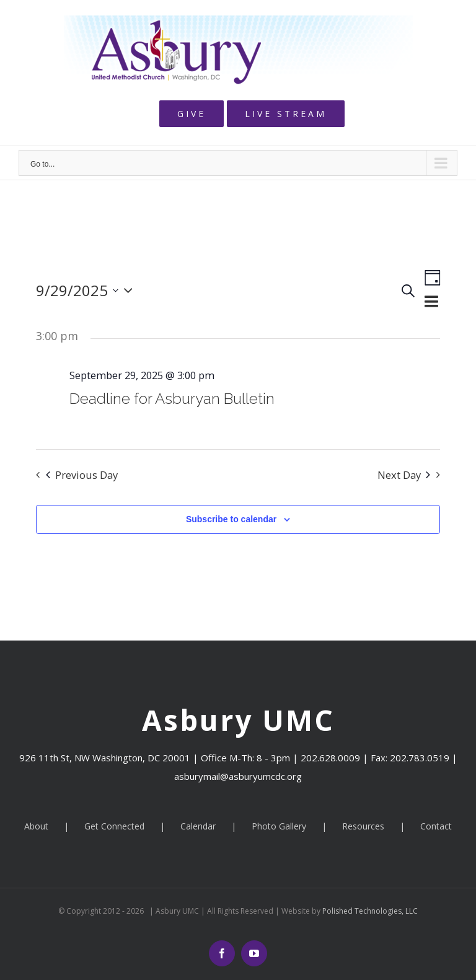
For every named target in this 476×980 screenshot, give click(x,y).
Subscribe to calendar (231, 519)
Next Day (404, 475)
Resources (363, 826)
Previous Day (82, 475)
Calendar (198, 826)
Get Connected (114, 826)
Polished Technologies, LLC (369, 911)
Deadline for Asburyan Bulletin (172, 399)
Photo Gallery (279, 826)
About (36, 826)
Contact (436, 826)
